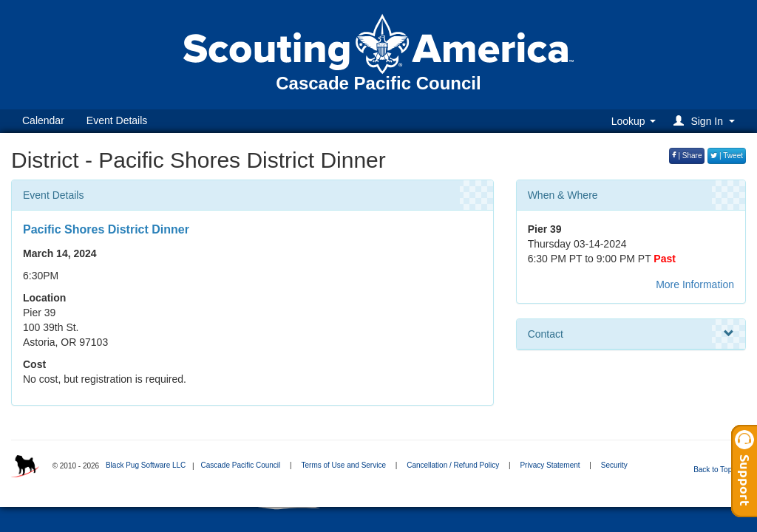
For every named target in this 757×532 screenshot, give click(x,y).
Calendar (43, 120)
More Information (695, 284)
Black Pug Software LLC (146, 465)
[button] (706, 121)
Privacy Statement (550, 465)
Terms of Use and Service (343, 465)
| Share (687, 156)
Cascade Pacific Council (240, 465)
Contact (631, 334)
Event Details (117, 120)
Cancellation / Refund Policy (453, 465)
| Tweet (727, 156)
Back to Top (717, 470)
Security (614, 465)
